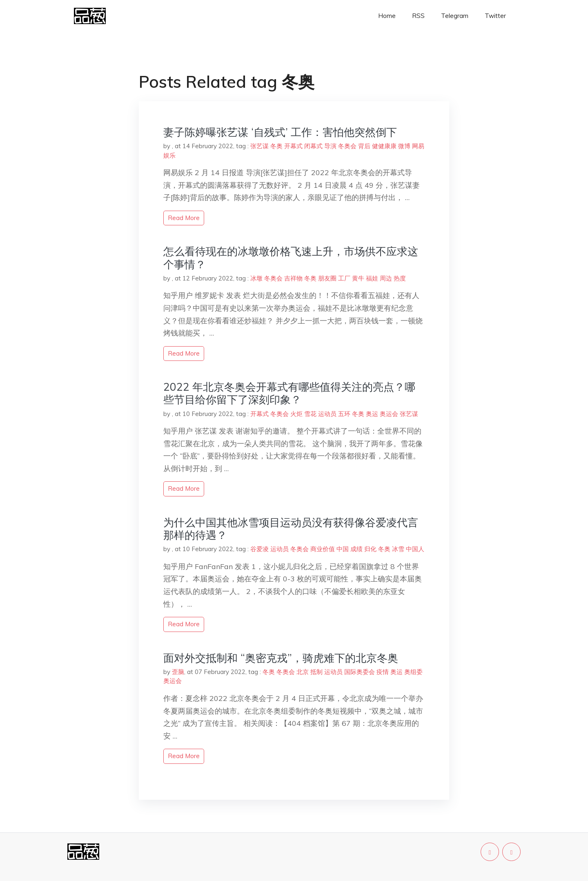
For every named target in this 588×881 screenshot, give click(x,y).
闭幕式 (313, 146)
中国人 (415, 549)
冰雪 (398, 549)
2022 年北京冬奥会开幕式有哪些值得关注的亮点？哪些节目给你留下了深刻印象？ (289, 393)
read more (184, 218)
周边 (386, 278)
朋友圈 (327, 278)
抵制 (316, 672)
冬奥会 (347, 146)
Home (387, 16)
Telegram (455, 16)
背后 (364, 146)
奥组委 (413, 672)
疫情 (383, 672)
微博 (404, 146)
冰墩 (256, 278)
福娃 (372, 278)
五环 (344, 414)
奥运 (372, 414)
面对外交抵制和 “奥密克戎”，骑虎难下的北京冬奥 (281, 658)
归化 (370, 549)
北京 (303, 672)
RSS (418, 16)
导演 (330, 146)
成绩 (356, 549)
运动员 (327, 414)
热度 (400, 278)
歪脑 (178, 672)
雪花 (310, 414)
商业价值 (323, 549)
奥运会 (389, 414)
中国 (343, 549)
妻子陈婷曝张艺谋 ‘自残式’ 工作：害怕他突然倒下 (280, 132)
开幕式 (293, 146)
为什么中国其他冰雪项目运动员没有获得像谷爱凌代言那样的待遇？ (291, 529)
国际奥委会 (360, 672)
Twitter (495, 16)
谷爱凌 (259, 549)
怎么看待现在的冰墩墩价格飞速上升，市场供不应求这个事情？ (291, 258)
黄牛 (358, 278)
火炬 (296, 414)
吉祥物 (293, 278)
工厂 (344, 278)
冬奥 (276, 146)
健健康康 (384, 146)
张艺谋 (259, 146)
